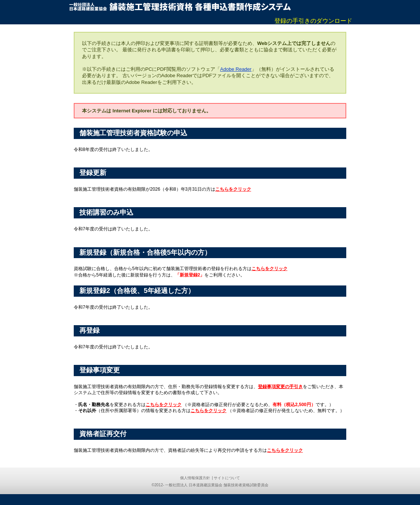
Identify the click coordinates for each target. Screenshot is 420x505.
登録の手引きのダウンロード (313, 21)
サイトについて (227, 478)
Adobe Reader (236, 69)
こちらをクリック (233, 189)
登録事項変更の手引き (280, 387)
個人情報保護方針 (195, 478)
